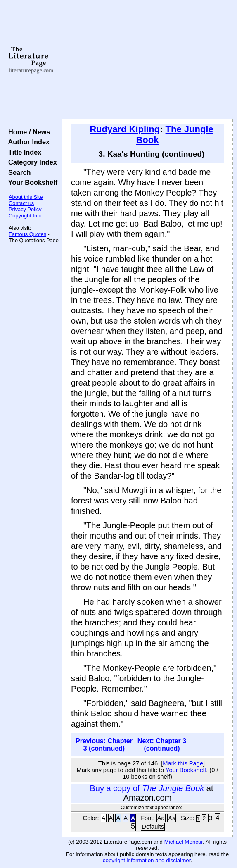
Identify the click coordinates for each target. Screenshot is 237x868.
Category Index (31, 162)
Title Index (23, 152)
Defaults (153, 827)
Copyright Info (25, 216)
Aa (161, 818)
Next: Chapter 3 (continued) (162, 745)
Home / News (27, 132)
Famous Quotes (27, 234)
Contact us (21, 203)
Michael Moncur (184, 842)
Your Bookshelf (31, 182)
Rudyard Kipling (125, 129)
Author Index (27, 142)
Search (18, 172)
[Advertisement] (147, 60)
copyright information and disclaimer (147, 860)
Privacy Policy (25, 209)
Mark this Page (183, 763)
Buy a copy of (147, 788)
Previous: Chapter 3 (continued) (104, 745)
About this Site (26, 197)
